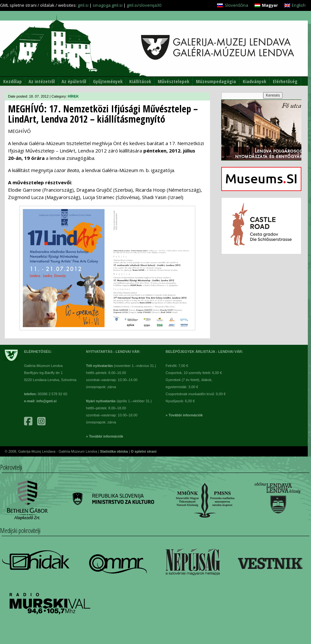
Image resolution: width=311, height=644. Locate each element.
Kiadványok (254, 81)
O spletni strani (144, 451)
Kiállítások (140, 81)
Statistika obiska (114, 451)
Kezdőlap (13, 81)
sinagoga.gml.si (108, 5)
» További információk (105, 436)
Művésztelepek (173, 81)
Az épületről (74, 81)
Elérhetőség (285, 81)
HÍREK (73, 96)
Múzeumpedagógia (216, 81)
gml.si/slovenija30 (144, 5)
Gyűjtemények (108, 81)
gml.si (83, 5)
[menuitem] (232, 5)
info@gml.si (47, 401)
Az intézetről (42, 81)
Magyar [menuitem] (270, 5)
